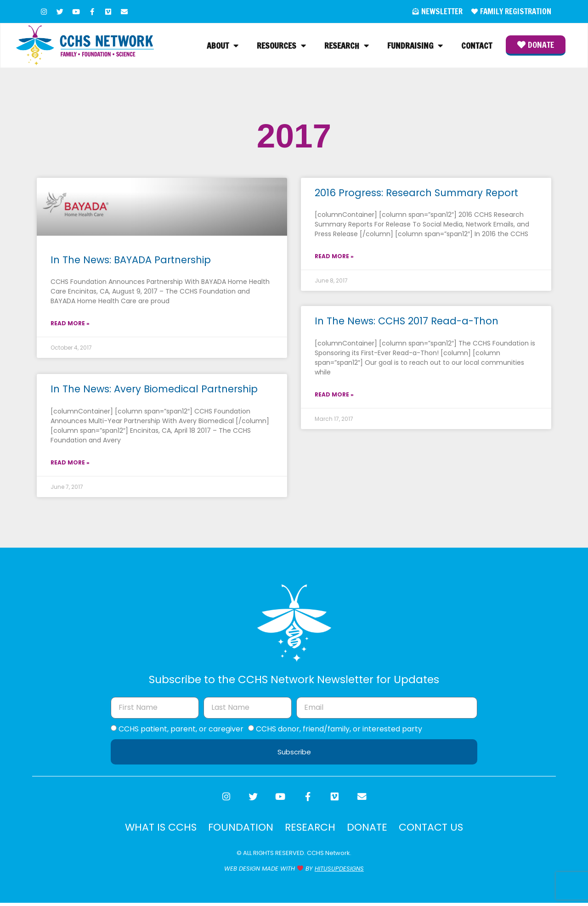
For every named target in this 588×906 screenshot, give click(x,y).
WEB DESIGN (242, 872)
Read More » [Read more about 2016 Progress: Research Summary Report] (334, 258)
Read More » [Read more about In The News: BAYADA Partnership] (70, 325)
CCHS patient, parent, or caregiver (181, 730)
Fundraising (415, 46)
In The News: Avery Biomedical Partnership (154, 390)
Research (347, 46)
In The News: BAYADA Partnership (131, 261)
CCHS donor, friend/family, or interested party (339, 730)
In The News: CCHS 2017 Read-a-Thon (407, 323)
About (223, 46)
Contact (477, 46)
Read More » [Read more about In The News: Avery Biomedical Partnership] (70, 464)
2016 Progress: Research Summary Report (416, 194)
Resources (281, 46)
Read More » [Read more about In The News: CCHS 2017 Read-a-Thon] (334, 397)
